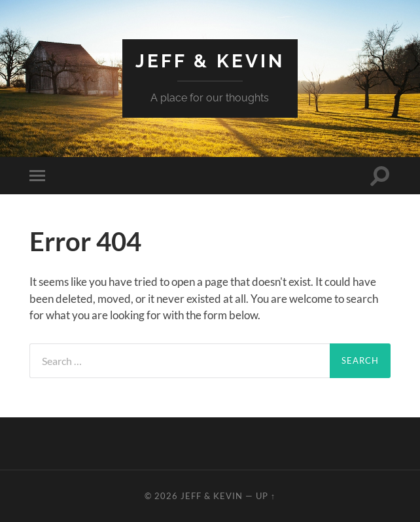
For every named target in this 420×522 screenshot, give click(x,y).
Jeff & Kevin (210, 61)
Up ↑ (266, 496)
